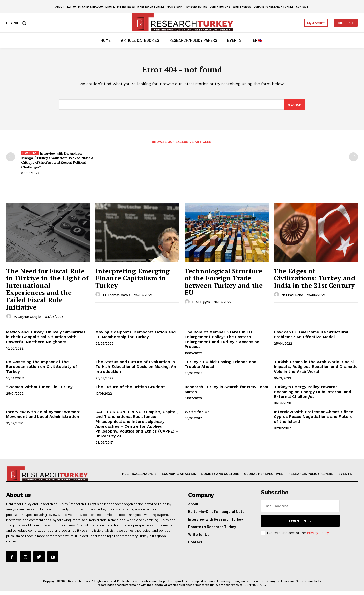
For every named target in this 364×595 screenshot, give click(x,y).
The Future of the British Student (130, 390)
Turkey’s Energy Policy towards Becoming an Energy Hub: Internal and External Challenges (312, 395)
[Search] (294, 108)
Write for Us (197, 415)
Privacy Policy (318, 536)
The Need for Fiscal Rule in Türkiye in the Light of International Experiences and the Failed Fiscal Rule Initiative (47, 292)
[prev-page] (11, 160)
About (193, 507)
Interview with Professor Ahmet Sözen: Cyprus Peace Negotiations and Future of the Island (314, 420)
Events (345, 477)
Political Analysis (139, 477)
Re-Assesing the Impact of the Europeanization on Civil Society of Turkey (42, 370)
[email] (300, 509)
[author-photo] (9, 320)
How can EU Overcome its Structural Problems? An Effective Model (311, 338)
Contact (195, 545)
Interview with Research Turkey (215, 523)
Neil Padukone (292, 298)
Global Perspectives (264, 477)
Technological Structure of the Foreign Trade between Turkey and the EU (224, 285)
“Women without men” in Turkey (39, 390)
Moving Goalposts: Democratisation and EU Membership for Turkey (135, 338)
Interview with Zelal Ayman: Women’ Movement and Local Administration (43, 418)
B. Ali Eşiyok (201, 306)
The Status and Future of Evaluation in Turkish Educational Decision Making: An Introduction (136, 370)
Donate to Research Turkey (212, 530)
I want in (300, 524)
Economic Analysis (179, 477)
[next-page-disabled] (353, 160)
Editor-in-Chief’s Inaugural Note (216, 515)
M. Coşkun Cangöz (27, 320)
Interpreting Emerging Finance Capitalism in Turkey (132, 281)
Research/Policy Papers (311, 477)
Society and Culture (220, 477)
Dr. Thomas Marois (117, 298)
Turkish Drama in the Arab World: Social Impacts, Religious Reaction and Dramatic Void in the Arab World (316, 370)
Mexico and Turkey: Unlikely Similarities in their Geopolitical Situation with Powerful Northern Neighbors (46, 340)
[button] (17, 23)
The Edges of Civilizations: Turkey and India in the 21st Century (314, 281)
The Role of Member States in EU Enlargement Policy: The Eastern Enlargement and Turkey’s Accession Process (222, 343)
